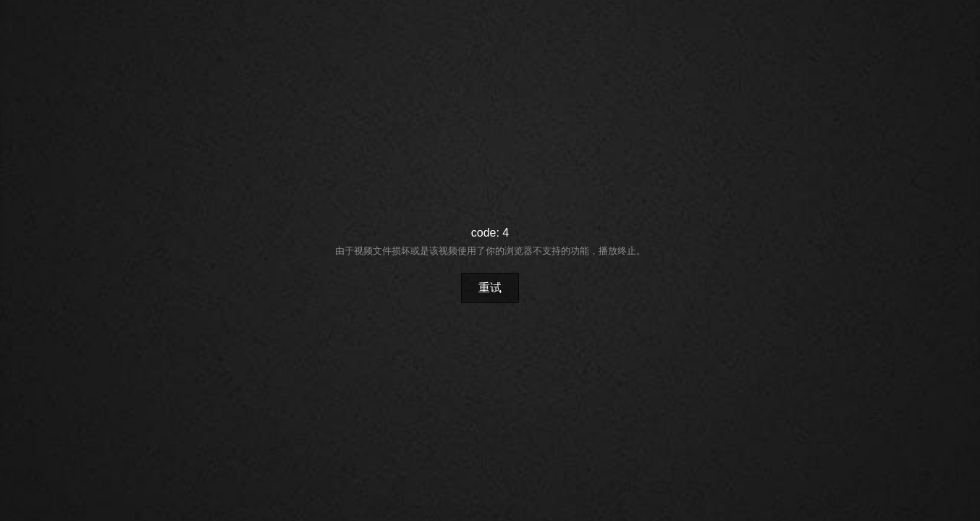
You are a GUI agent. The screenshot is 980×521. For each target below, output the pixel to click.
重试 (490, 288)
